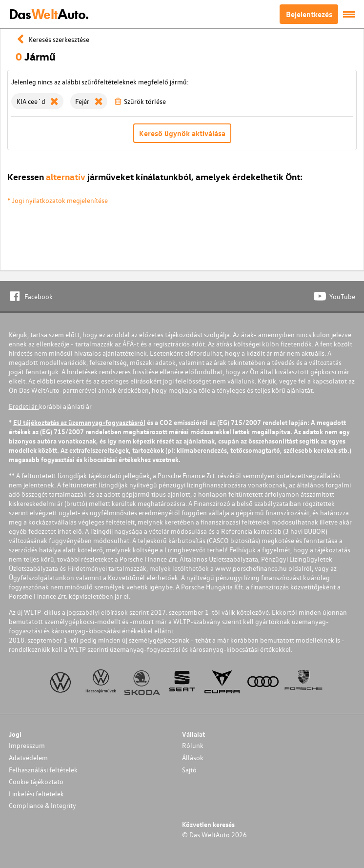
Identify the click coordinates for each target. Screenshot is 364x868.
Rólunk (193, 745)
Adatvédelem (28, 757)
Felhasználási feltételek (43, 770)
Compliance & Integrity (42, 805)
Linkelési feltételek (36, 794)
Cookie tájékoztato (36, 781)
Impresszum (27, 745)
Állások (193, 757)
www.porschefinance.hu (251, 568)
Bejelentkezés (309, 14)
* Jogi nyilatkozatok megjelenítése (58, 200)
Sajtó (189, 770)
